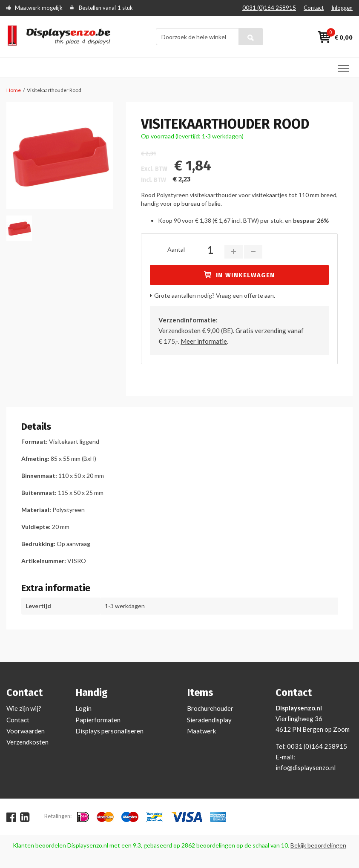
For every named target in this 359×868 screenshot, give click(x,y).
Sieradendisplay (209, 720)
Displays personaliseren (109, 731)
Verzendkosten (27, 742)
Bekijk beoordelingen (318, 845)
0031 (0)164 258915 (269, 8)
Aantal (176, 249)
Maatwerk (201, 731)
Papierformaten (98, 720)
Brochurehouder (210, 708)
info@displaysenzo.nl (306, 767)
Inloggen (342, 8)
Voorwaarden (26, 731)
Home (14, 90)
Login (83, 708)
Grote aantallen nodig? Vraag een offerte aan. (215, 295)
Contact (314, 8)
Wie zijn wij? (24, 708)
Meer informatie (204, 341)
